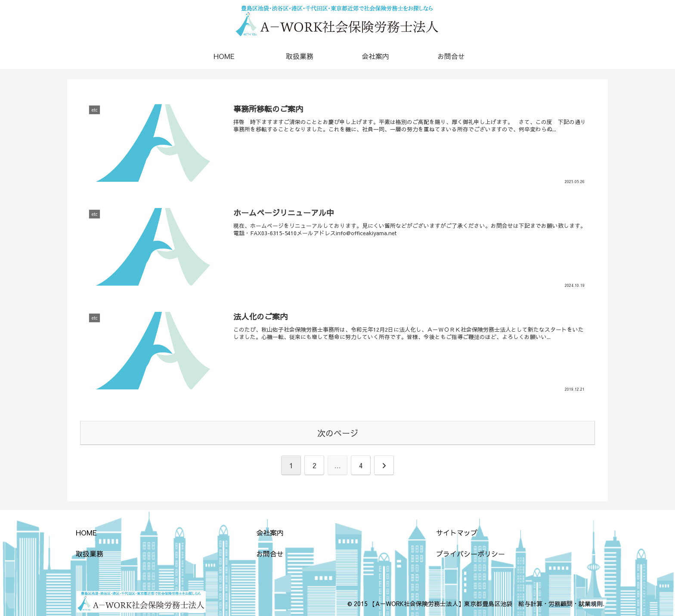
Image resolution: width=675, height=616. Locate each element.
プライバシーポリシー (471, 554)
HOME (86, 532)
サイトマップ (457, 532)
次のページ (338, 433)
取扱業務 (90, 554)
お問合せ (270, 554)
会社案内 (270, 532)
